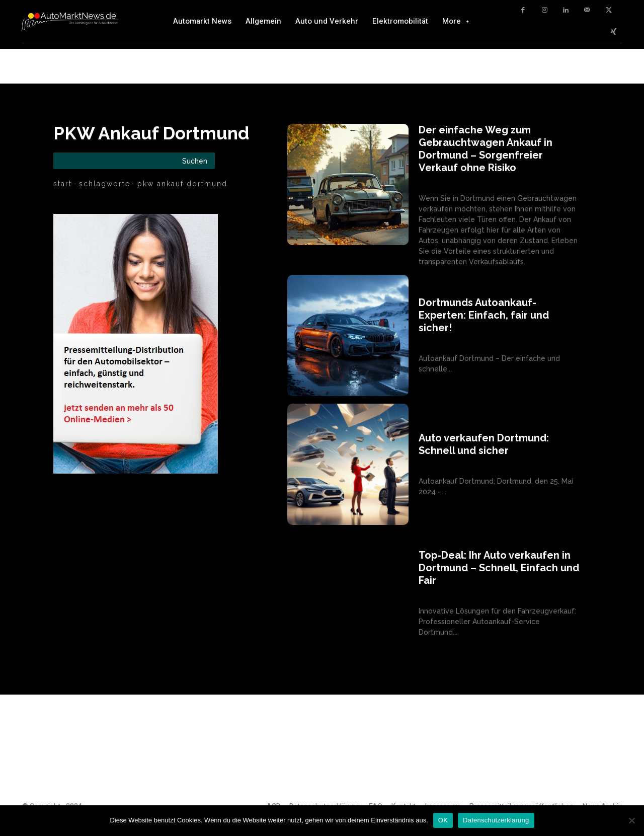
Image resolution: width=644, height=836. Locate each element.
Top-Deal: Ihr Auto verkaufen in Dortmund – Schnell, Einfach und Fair (499, 568)
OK (443, 820)
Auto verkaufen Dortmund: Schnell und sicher (484, 444)
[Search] (195, 161)
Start (63, 184)
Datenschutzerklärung (496, 820)
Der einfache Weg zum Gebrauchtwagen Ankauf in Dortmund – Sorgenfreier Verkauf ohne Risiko (486, 149)
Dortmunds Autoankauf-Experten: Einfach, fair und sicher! (484, 315)
